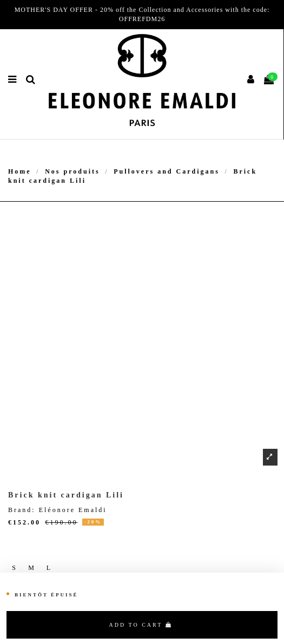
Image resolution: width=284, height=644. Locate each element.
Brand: (22, 510)
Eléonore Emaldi (73, 510)
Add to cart (141, 625)
